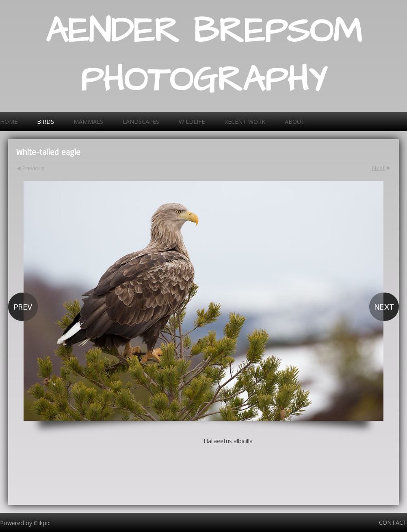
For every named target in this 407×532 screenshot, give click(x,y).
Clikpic (42, 522)
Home (9, 122)
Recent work (245, 122)
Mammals (88, 122)
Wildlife (192, 122)
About (295, 122)
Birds (45, 122)
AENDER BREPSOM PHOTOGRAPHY (204, 56)
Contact (393, 522)
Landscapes (141, 122)
